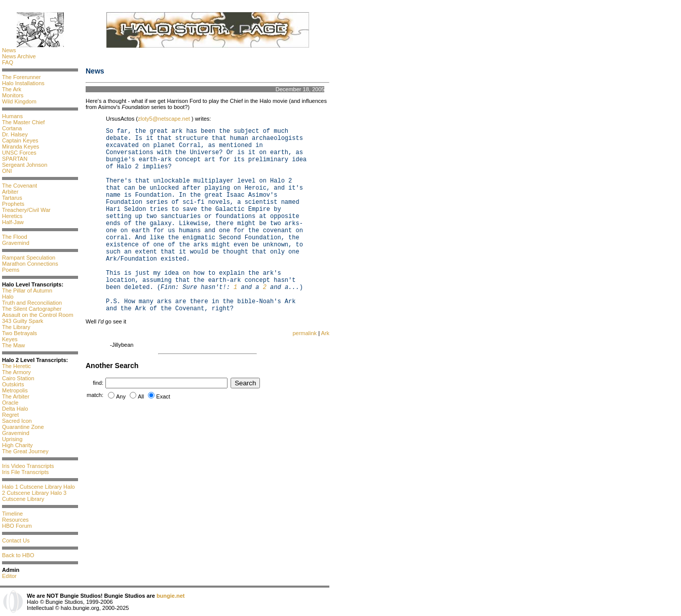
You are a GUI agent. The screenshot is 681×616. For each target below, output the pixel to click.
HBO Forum (17, 526)
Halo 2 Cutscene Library (39, 490)
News (9, 50)
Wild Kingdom (19, 101)
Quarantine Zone (23, 427)
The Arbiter (16, 396)
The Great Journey (25, 451)
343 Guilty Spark (23, 321)
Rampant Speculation (29, 258)
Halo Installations (23, 83)
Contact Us (16, 540)
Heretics (12, 216)
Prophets (13, 204)
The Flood (15, 237)
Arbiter (10, 192)
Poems (11, 270)
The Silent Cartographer (32, 309)
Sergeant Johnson (25, 165)
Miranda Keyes (21, 147)
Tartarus (12, 198)
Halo (8, 297)
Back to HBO (18, 555)
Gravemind (16, 243)
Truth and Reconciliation (32, 303)
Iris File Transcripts (25, 472)
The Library (16, 327)
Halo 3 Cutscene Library (34, 496)
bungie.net (171, 596)
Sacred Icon (17, 421)
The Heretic (16, 366)
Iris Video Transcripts (28, 466)
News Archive (19, 56)
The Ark (12, 89)
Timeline (12, 514)
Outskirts (13, 384)
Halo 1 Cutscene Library (32, 487)
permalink (305, 333)
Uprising (12, 439)
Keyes (10, 339)
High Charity (17, 445)
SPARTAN (15, 159)
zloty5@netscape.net (165, 119)
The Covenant (20, 186)
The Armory (16, 372)
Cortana (12, 128)
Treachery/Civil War (26, 210)
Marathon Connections (30, 264)
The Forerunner (21, 77)
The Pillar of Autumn (27, 291)
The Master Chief (23, 122)
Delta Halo (15, 409)
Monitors (13, 95)
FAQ (8, 62)
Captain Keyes (20, 140)
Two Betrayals (20, 333)
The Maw (13, 345)
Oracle (10, 403)
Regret (10, 415)
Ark (326, 333)
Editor (9, 576)
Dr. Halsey (15, 134)
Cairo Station (18, 378)
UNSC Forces (19, 153)
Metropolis (15, 390)
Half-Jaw (13, 222)
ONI (7, 171)
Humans (12, 116)
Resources (15, 520)
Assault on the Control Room (38, 315)
